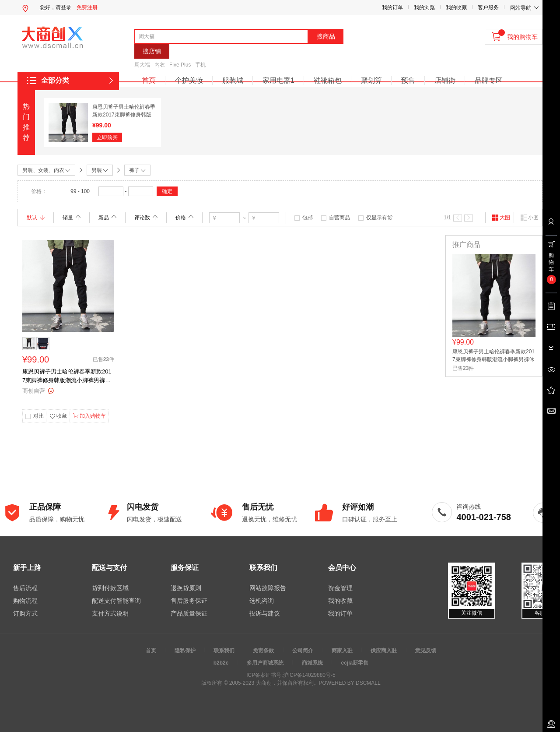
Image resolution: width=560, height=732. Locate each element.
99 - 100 (80, 191)
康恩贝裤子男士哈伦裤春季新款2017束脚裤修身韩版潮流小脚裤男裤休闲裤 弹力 (67, 377)
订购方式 (25, 613)
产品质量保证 (189, 613)
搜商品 (326, 36)
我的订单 (392, 7)
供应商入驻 (384, 651)
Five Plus (180, 65)
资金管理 (340, 588)
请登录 (63, 7)
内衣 (160, 65)
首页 (149, 80)
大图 (501, 218)
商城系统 (312, 663)
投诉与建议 (265, 613)
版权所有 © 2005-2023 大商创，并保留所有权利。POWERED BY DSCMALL (291, 683)
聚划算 (371, 80)
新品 (107, 218)
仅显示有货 (379, 218)
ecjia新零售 (355, 663)
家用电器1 (278, 80)
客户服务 (488, 7)
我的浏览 (424, 7)
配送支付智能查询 (116, 601)
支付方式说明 (110, 613)
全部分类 (55, 80)
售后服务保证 (189, 601)
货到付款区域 (110, 588)
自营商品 (339, 218)
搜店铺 (152, 51)
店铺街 (445, 80)
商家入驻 (342, 651)
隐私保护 (185, 651)
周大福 (142, 65)
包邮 (308, 218)
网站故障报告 (268, 588)
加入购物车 (89, 416)
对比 (38, 416)
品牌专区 (489, 80)
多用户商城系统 (265, 663)
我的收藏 (456, 7)
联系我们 (224, 651)
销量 (72, 218)
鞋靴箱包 (328, 80)
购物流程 (25, 601)
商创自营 (34, 391)
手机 (200, 65)
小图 (529, 218)
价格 (184, 218)
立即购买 (107, 137)
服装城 (233, 80)
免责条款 (263, 651)
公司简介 (303, 651)
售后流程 (25, 588)
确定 (167, 191)
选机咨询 (262, 601)
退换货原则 (186, 588)
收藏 (58, 416)
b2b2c (221, 663)
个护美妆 (189, 80)
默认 (36, 218)
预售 (408, 80)
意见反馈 (426, 651)
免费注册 (87, 7)
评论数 (146, 218)
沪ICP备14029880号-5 (309, 675)
